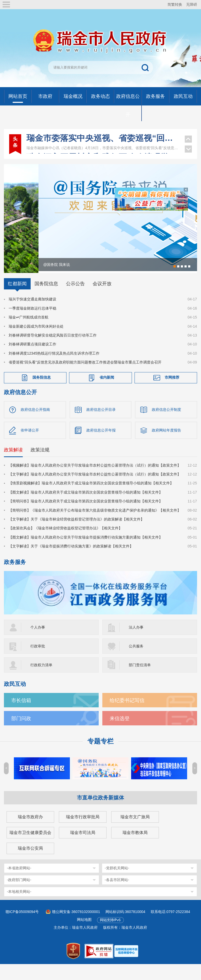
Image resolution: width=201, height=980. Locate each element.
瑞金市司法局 (83, 849)
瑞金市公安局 (30, 864)
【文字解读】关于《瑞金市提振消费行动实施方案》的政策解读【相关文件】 (71, 562)
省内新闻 (107, 393)
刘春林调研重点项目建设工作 (32, 360)
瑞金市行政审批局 (83, 833)
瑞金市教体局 (135, 849)
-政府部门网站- (19, 896)
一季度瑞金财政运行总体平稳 (32, 324)
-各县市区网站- (117, 896)
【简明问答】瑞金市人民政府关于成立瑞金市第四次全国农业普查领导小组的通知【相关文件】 (86, 517)
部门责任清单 (140, 681)
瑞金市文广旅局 (135, 833)
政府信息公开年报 (101, 446)
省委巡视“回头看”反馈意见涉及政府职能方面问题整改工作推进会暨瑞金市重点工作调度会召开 (85, 378)
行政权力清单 (41, 681)
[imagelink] (126, 967)
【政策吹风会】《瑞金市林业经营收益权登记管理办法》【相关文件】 (65, 544)
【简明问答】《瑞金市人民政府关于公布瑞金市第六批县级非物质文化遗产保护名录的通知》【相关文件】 (95, 526)
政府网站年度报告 (166, 446)
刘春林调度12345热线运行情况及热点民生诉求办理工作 (54, 369)
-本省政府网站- (19, 884)
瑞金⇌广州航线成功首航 (29, 333)
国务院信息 (46, 300)
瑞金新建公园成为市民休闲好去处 (36, 342)
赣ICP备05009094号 (22, 928)
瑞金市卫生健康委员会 (30, 849)
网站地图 (84, 936)
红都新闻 (17, 300)
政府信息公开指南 (35, 425)
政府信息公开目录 (101, 425)
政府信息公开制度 (166, 425)
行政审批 (38, 662)
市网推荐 (172, 393)
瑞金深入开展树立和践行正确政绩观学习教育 (103, 143)
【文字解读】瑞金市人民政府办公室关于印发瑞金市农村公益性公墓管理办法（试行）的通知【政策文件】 (95, 490)
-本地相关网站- (19, 908)
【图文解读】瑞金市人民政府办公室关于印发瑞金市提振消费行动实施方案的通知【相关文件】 (86, 553)
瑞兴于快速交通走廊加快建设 (32, 315)
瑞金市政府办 (30, 833)
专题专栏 (100, 757)
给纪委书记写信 (127, 716)
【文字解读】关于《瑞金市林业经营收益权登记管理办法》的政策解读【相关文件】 (76, 535)
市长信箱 (21, 716)
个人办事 (38, 643)
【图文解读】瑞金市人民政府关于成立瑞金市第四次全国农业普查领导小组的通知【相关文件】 (86, 508)
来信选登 (120, 734)
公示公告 (75, 300)
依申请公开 (30, 446)
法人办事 (136, 643)
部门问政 (21, 734)
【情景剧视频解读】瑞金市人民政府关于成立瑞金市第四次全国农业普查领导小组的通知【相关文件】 (91, 499)
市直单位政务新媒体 (100, 814)
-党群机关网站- (117, 884)
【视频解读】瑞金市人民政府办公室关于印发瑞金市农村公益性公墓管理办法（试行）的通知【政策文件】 (95, 481)
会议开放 (102, 300)
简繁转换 (175, 4)
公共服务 (136, 662)
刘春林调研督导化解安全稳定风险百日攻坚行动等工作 (53, 351)
